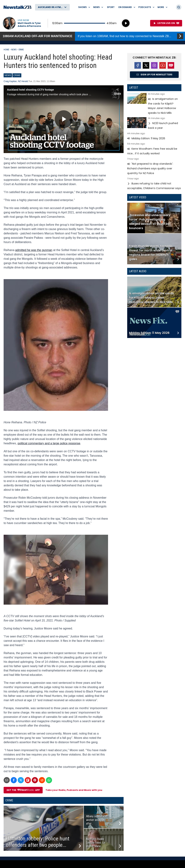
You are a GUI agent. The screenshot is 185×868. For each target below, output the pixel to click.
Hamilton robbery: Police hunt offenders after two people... (38, 842)
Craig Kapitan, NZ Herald (16, 81)
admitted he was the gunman (34, 250)
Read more (154, 104)
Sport (111, 7)
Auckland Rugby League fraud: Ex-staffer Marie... (96, 843)
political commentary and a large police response (49, 443)
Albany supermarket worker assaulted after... (97, 820)
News (14, 50)
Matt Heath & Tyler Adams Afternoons (29, 25)
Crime (21, 50)
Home (6, 50)
